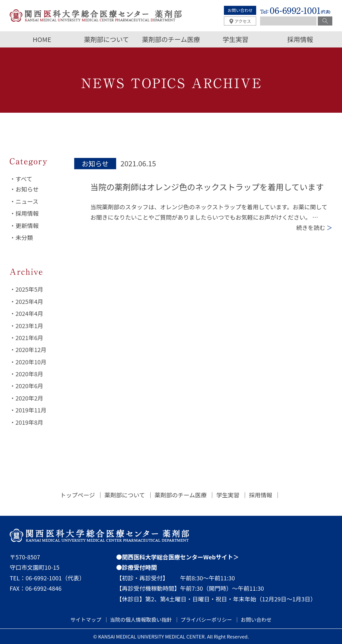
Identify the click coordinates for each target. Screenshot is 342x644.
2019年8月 (29, 422)
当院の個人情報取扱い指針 (141, 619)
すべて (24, 179)
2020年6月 (29, 386)
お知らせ (27, 189)
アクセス (243, 21)
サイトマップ (86, 619)
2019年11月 (31, 410)
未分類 (24, 237)
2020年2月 (29, 398)
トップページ (78, 495)
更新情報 (27, 225)
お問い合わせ (240, 10)
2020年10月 (31, 362)
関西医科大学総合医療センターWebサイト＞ (181, 557)
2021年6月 (29, 338)
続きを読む (314, 227)
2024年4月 (29, 313)
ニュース (27, 201)
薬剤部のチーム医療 (171, 39)
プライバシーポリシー (206, 619)
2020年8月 (29, 374)
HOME (42, 39)
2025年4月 (29, 301)
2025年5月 (29, 289)
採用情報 (300, 39)
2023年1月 (29, 326)
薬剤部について (106, 39)
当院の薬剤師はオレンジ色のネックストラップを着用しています (207, 187)
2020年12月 (31, 349)
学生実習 (236, 39)
